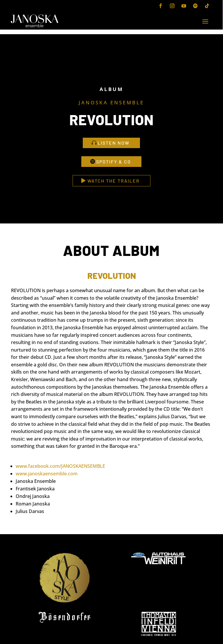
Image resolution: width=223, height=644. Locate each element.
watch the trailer (114, 181)
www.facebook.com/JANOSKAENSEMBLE (60, 466)
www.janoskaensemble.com (47, 474)
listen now (114, 143)
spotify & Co (114, 162)
